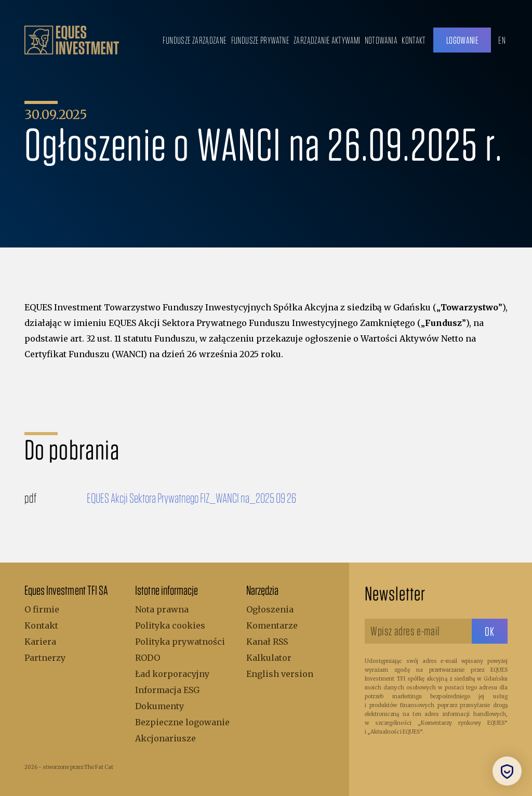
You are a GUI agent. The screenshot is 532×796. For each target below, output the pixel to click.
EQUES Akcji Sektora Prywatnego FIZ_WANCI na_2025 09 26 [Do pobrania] (191, 498)
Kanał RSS (267, 642)
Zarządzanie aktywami (327, 40)
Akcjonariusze (165, 738)
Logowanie (462, 40)
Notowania (381, 40)
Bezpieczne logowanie (182, 722)
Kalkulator (269, 658)
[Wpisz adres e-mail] (418, 631)
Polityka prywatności (180, 642)
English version (280, 674)
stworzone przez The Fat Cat (78, 767)
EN (502, 40)
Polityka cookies (170, 625)
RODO (148, 658)
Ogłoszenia (270, 609)
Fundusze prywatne (260, 40)
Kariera (40, 642)
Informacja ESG (167, 690)
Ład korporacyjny (172, 674)
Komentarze (272, 625)
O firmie (42, 609)
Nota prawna (162, 609)
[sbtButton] (490, 631)
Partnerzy (45, 658)
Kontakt (414, 40)
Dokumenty (159, 706)
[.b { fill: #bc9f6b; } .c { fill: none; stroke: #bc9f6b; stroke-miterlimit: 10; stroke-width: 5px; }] (72, 40)
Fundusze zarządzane (195, 40)
